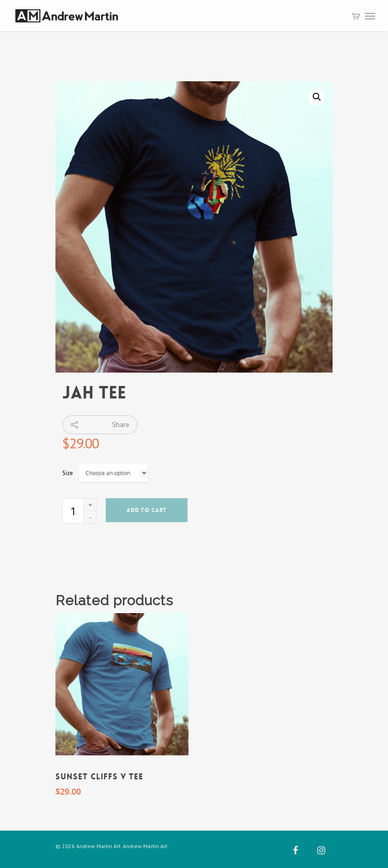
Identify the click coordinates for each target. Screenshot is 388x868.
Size (68, 473)
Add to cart (147, 510)
